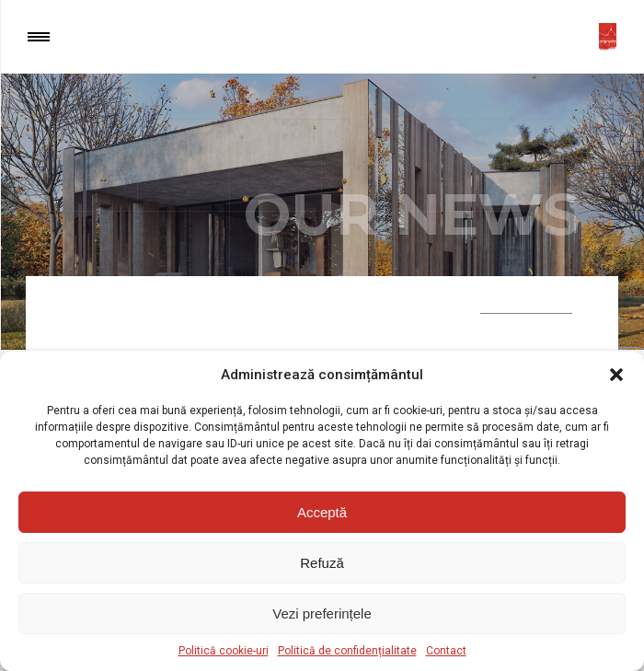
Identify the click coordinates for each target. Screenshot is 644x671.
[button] (616, 375)
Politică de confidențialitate (347, 651)
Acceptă (322, 512)
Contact (446, 651)
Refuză (322, 563)
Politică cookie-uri (224, 651)
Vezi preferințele (322, 613)
